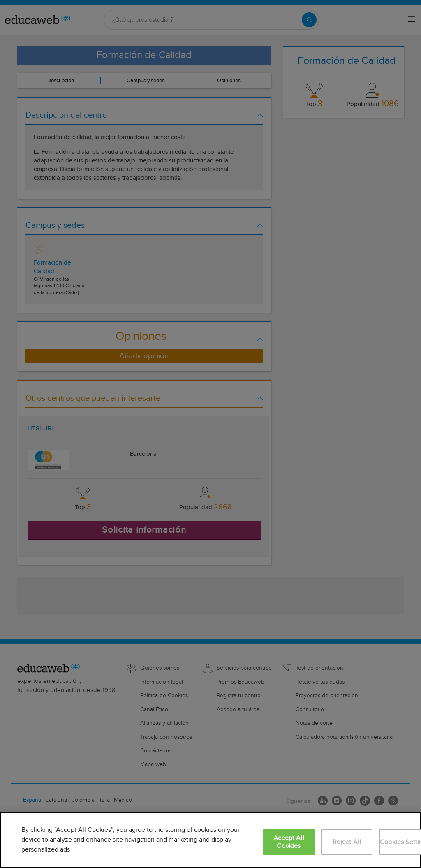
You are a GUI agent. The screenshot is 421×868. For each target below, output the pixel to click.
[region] (210, 840)
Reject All (347, 842)
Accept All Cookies (289, 842)
